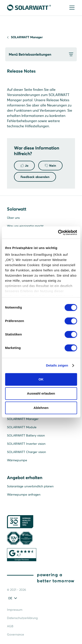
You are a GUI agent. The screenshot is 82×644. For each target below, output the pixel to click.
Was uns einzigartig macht (25, 226)
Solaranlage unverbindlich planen (30, 486)
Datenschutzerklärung (22, 618)
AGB (10, 626)
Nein (50, 166)
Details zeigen (57, 365)
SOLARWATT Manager (27, 37)
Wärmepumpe (17, 460)
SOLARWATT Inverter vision (26, 444)
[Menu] (72, 8)
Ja (24, 166)
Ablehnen (41, 408)
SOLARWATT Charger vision (26, 452)
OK (41, 379)
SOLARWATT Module (22, 427)
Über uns (13, 218)
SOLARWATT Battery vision (26, 435)
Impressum (15, 610)
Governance (16, 634)
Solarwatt (17, 209)
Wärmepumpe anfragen (24, 495)
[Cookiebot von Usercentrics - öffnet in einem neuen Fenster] (58, 232)
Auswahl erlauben (41, 393)
